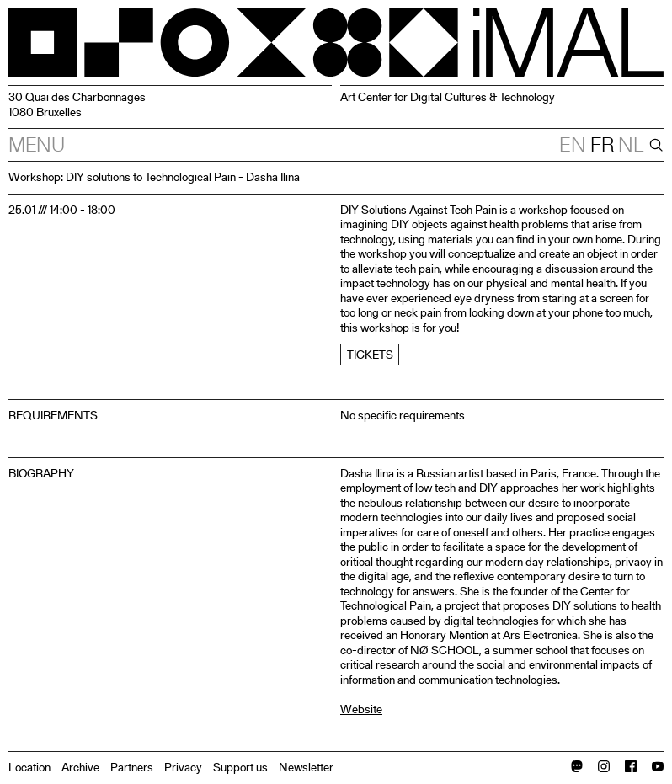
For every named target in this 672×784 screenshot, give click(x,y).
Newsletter (306, 767)
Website (361, 709)
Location (29, 767)
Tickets (370, 355)
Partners (132, 767)
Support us (240, 767)
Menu (37, 144)
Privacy (183, 767)
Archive (80, 767)
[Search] (654, 145)
